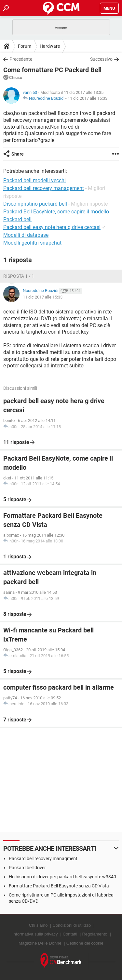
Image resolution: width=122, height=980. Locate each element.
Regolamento (95, 934)
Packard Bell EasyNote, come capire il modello (56, 212)
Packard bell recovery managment (43, 859)
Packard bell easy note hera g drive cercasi (52, 227)
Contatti (70, 934)
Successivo (101, 59)
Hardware (50, 46)
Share (18, 154)
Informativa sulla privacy (35, 934)
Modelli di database (26, 235)
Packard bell (17, 219)
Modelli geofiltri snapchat (32, 243)
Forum (25, 46)
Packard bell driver (27, 868)
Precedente (21, 59)
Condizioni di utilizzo (72, 925)
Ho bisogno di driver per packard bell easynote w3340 (62, 877)
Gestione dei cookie (85, 943)
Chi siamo (38, 925)
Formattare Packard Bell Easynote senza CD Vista (59, 886)
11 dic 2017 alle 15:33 (88, 98)
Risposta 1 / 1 (19, 276)
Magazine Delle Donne (40, 943)
